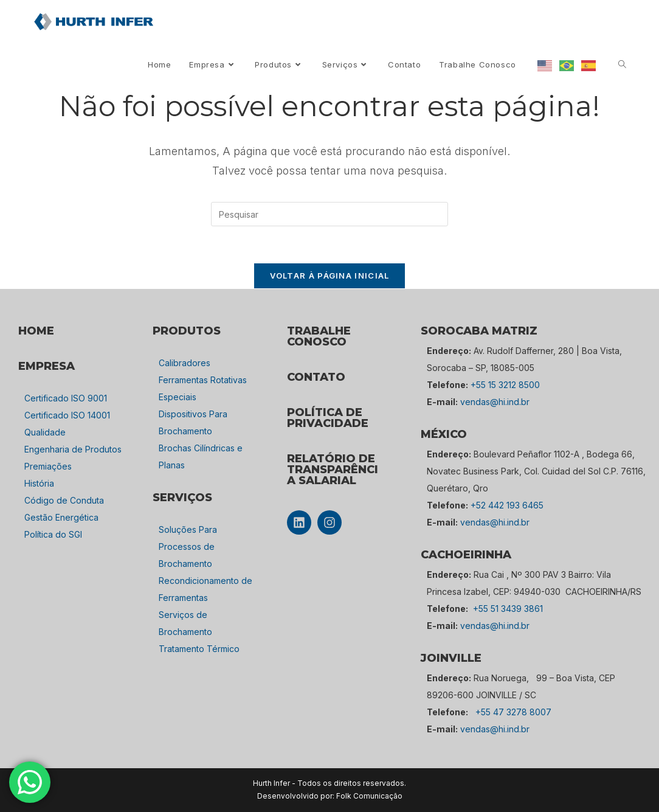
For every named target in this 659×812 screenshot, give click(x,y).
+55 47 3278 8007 (513, 712)
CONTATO (316, 377)
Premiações (48, 466)
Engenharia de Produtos (73, 449)
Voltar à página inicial (330, 276)
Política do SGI (53, 534)
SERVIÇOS (182, 498)
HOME (36, 331)
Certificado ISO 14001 (67, 415)
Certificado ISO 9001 (66, 398)
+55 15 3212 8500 (505, 385)
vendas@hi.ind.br (495, 402)
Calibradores (185, 363)
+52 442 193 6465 (507, 505)
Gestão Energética (61, 517)
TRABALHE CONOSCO (319, 336)
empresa (47, 366)
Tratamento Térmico (199, 649)
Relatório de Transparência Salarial (333, 470)
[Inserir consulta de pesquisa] (329, 214)
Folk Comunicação (369, 796)
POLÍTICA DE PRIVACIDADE (328, 418)
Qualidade (45, 432)
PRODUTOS (187, 331)
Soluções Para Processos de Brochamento (188, 547)
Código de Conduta (64, 500)
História (39, 483)
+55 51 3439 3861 (508, 609)
